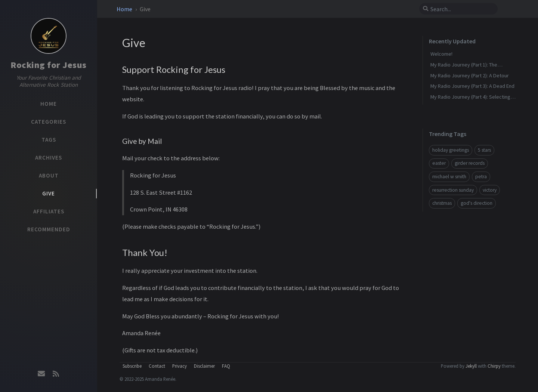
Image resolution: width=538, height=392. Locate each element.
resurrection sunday (453, 190)
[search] (461, 9)
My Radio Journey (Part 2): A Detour (470, 75)
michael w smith (449, 177)
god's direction (477, 203)
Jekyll (471, 366)
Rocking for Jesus (49, 65)
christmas (442, 203)
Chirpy (494, 366)
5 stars (484, 150)
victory (490, 190)
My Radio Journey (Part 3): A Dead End (472, 86)
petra (481, 177)
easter (439, 163)
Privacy (180, 366)
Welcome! (441, 54)
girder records (470, 163)
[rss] (56, 374)
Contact (157, 366)
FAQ (226, 366)
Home (125, 9)
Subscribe (132, 366)
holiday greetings (451, 150)
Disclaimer (204, 366)
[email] (41, 374)
